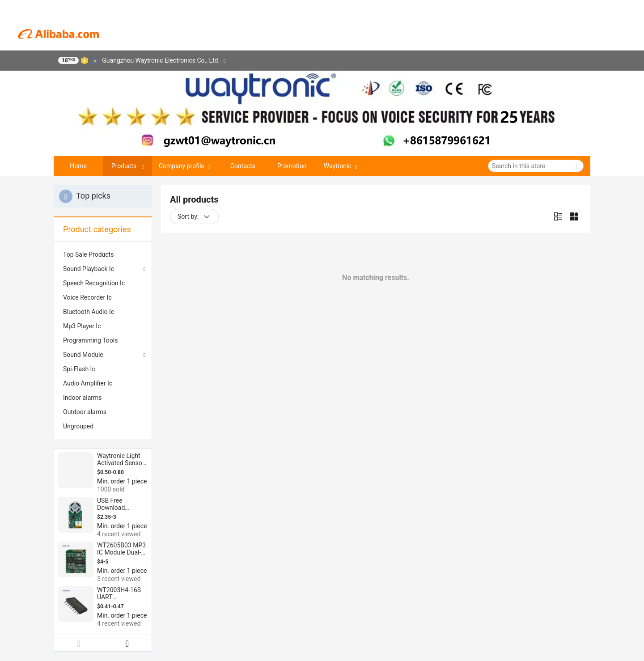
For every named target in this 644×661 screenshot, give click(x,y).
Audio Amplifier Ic (88, 383)
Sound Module (83, 355)
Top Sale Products (88, 254)
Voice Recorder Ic (87, 297)
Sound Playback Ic (89, 269)
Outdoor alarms (85, 412)
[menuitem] (103, 254)
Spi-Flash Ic (79, 369)
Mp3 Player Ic (82, 326)
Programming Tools (90, 340)
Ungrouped (78, 426)
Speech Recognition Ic (94, 283)
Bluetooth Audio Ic (89, 312)
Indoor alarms (83, 398)
